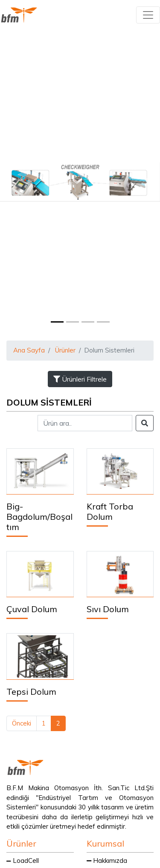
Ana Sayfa (29, 350)
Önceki (22, 723)
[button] (12, 182)
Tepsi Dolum (31, 692)
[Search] (85, 423)
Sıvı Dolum (108, 609)
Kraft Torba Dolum (110, 511)
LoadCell (23, 861)
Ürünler (65, 350)
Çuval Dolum (32, 609)
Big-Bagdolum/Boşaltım (39, 517)
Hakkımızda (107, 861)
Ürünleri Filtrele (80, 379)
